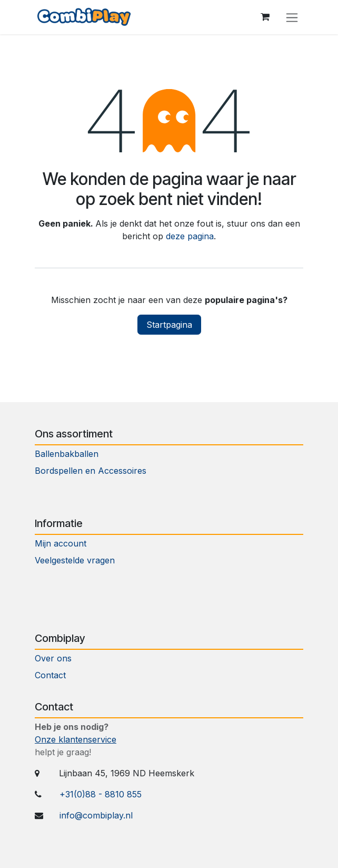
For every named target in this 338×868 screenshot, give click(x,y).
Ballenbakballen (67, 454)
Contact (52, 675)
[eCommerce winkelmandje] (265, 17)
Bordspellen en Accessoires (91, 471)
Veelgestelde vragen (75, 560)
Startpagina (169, 325)
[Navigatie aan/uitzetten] (292, 17)
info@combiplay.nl (96, 815)
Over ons (53, 658)
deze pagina (190, 236)
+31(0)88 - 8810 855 (101, 794)
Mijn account (61, 543)
